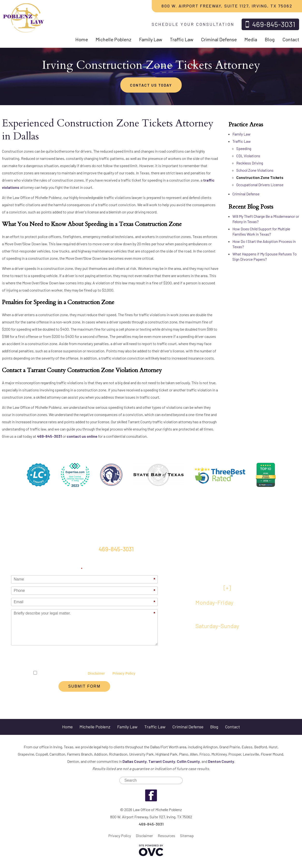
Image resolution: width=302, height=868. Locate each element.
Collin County (188, 761)
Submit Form (84, 686)
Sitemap (187, 836)
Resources (166, 836)
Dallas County (135, 761)
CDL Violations (248, 156)
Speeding (244, 148)
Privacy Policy (124, 673)
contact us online (82, 436)
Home (82, 39)
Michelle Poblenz (114, 39)
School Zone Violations (255, 170)
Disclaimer (96, 673)
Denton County (221, 761)
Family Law (151, 39)
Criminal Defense (219, 39)
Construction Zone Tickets (260, 177)
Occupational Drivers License (260, 185)
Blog (270, 39)
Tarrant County (162, 761)
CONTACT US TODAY (151, 85)
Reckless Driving (250, 163)
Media (251, 39)
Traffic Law (182, 39)
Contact (291, 39)
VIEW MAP (213, 588)
